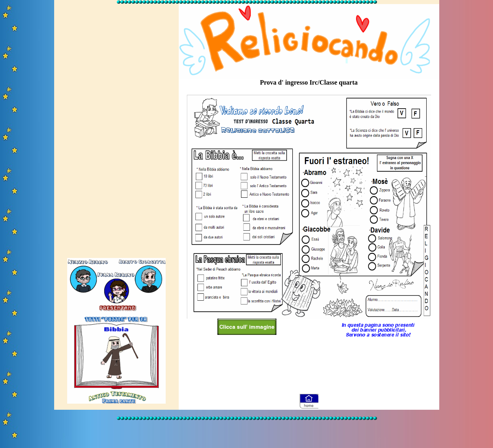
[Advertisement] (116, 127)
